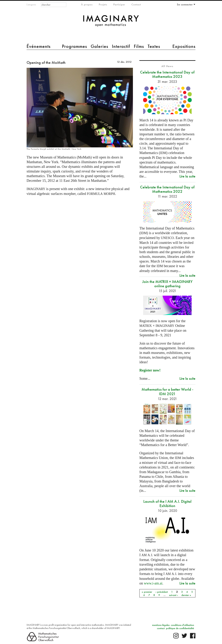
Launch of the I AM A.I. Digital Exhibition (167, 504)
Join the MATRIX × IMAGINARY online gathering (167, 284)
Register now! (150, 370)
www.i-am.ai (153, 583)
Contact (136, 4)
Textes (154, 46)
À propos (87, 4)
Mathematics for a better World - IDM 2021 (167, 391)
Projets (103, 4)
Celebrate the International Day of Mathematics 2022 (167, 189)
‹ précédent (162, 592)
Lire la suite (187, 176)
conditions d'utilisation (182, 625)
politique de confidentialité (180, 628)
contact (161, 628)
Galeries (99, 46)
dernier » (186, 595)
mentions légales (161, 625)
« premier (147, 592)
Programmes (74, 46)
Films (139, 46)
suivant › (174, 595)
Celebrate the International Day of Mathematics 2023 (167, 74)
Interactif (121, 46)
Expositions (184, 46)
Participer (119, 4)
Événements (39, 46)
